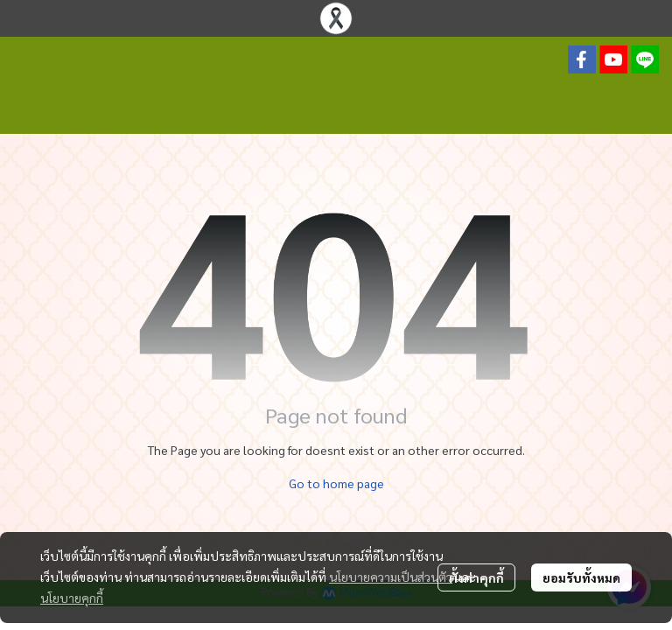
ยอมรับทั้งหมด (581, 577)
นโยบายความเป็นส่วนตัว (391, 577)
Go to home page (336, 483)
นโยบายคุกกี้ (72, 598)
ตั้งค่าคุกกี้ (476, 577)
